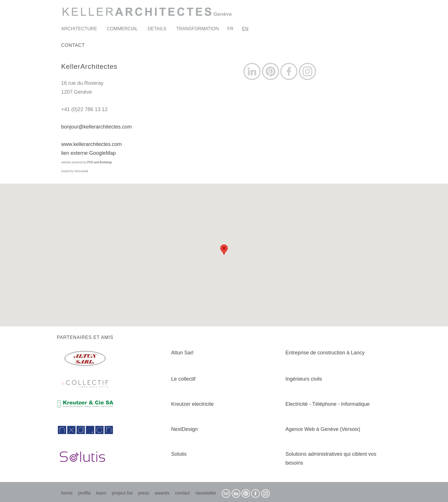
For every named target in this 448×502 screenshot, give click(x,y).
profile (84, 493)
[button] (224, 250)
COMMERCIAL (122, 29)
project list (122, 493)
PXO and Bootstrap (99, 162)
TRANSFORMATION (198, 29)
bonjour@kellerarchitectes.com (96, 127)
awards (162, 493)
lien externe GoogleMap (88, 153)
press (144, 493)
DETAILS (157, 29)
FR (230, 29)
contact (183, 493)
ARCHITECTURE (79, 29)
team (101, 493)
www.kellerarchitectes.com (91, 144)
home (67, 493)
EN (245, 29)
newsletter (206, 493)
